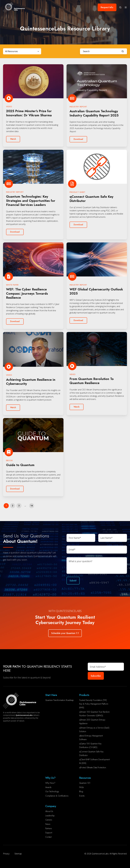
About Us (49, 811)
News (48, 824)
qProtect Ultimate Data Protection (93, 767)
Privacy (6, 854)
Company (51, 806)
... (25, 506)
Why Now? (50, 783)
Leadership (50, 816)
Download (78, 139)
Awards (48, 787)
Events (82, 796)
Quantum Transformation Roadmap (59, 700)
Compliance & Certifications (57, 796)
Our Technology (52, 791)
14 (32, 506)
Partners (49, 828)
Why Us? (50, 778)
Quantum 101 (85, 783)
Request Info (107, 7)
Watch (13, 139)
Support (49, 833)
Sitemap (18, 854)
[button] (120, 7)
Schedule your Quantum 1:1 (65, 633)
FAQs (82, 787)
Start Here (51, 695)
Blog (81, 791)
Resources (85, 778)
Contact (48, 837)
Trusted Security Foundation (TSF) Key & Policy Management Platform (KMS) (94, 704)
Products (84, 695)
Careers (49, 820)
